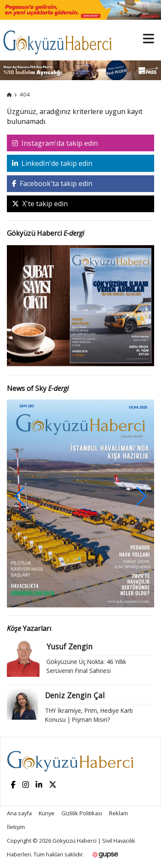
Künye (47, 813)
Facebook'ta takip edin (52, 183)
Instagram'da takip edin (55, 143)
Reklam (118, 813)
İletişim (16, 827)
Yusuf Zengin (70, 646)
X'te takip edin (40, 204)
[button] (141, 496)
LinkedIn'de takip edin (52, 163)
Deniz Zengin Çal (75, 695)
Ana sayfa (19, 813)
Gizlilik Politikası (82, 813)
